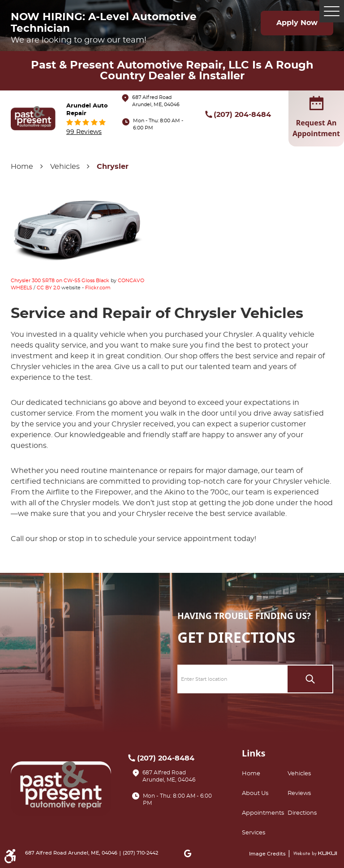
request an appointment (316, 118)
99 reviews (84, 132)
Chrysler (113, 167)
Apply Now (297, 23)
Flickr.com (98, 288)
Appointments (263, 813)
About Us (255, 793)
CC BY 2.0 (48, 288)
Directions (302, 813)
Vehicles (65, 167)
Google (188, 853)
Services (254, 833)
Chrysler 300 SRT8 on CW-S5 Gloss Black (60, 281)
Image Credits (268, 854)
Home (22, 167)
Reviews (299, 793)
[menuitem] (265, 774)
